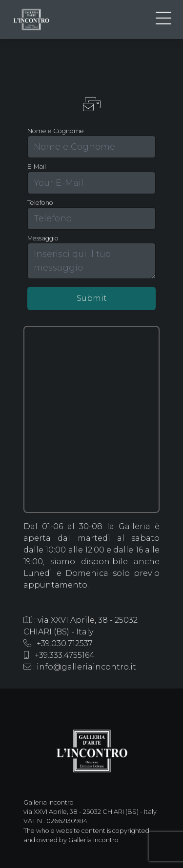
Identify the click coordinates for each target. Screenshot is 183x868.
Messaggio (43, 238)
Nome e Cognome (56, 131)
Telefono (40, 203)
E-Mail (37, 167)
